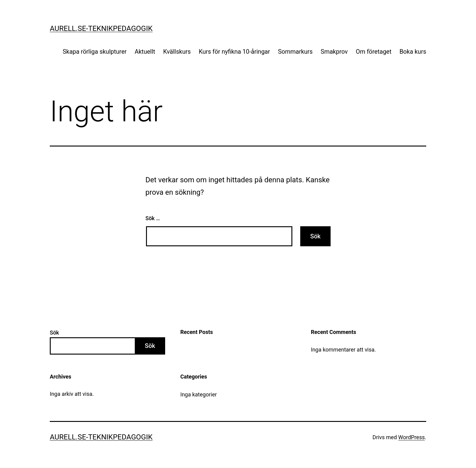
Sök (54, 333)
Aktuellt (145, 52)
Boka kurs (413, 52)
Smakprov (334, 52)
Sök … (153, 218)
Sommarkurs (295, 52)
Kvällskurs (177, 52)
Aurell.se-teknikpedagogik (101, 29)
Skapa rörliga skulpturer (95, 52)
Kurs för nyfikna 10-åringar (235, 52)
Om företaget (374, 52)
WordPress (411, 437)
